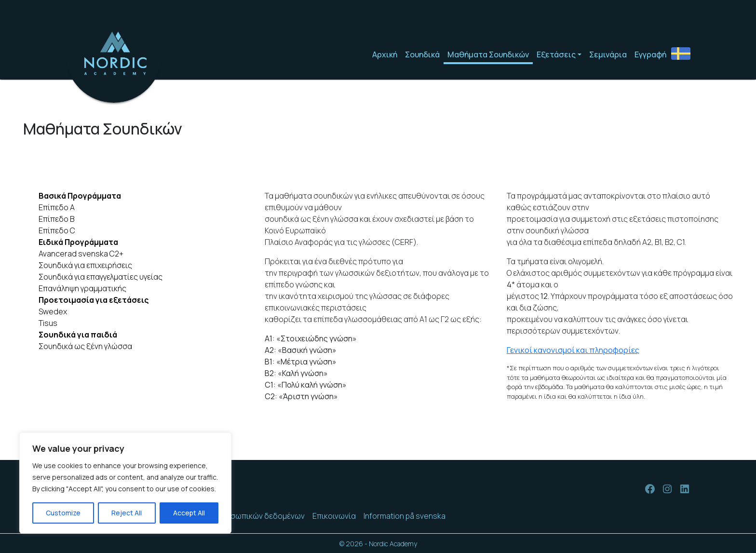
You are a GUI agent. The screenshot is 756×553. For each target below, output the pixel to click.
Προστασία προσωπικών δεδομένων (239, 516)
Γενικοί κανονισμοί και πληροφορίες (573, 350)
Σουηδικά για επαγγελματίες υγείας (101, 277)
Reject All (127, 513)
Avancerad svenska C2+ (81, 254)
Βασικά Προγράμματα (80, 196)
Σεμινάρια (608, 54)
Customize (63, 513)
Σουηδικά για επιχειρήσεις (85, 265)
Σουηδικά (422, 54)
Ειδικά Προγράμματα (78, 242)
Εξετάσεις (556, 54)
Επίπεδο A (57, 207)
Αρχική (385, 54)
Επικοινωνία (334, 516)
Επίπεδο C (57, 230)
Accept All (189, 513)
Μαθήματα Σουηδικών (488, 54)
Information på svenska (405, 516)
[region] (125, 483)
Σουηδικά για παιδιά (78, 335)
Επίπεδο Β (56, 219)
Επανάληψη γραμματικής (82, 288)
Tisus (48, 323)
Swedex (53, 311)
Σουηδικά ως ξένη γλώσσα (85, 346)
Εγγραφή (650, 54)
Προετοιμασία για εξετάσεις (94, 300)
